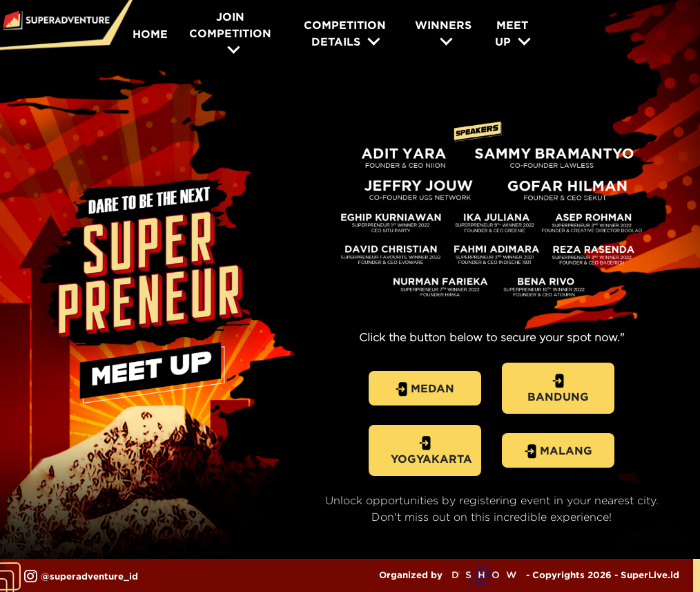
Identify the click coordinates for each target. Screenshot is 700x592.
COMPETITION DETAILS (345, 33)
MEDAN (425, 389)
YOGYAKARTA (431, 450)
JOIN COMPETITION (230, 25)
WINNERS (443, 25)
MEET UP (511, 33)
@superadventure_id (81, 576)
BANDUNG (558, 388)
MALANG (558, 451)
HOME (150, 34)
